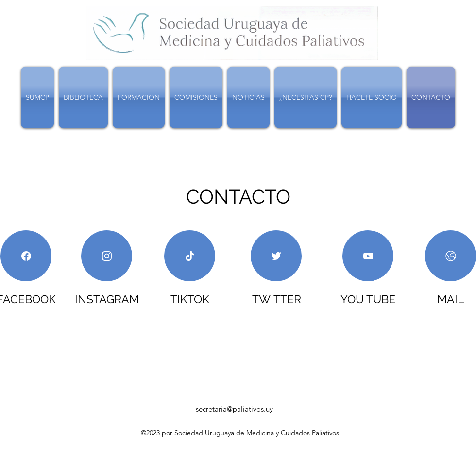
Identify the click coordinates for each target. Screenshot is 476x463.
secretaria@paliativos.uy (234, 409)
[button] (83, 97)
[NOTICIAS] (26, 256)
